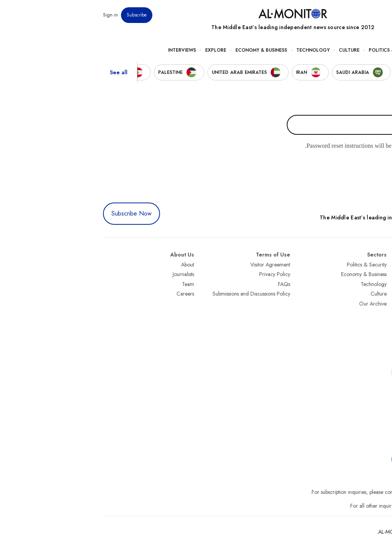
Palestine (376, 314)
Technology (216, 50)
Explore (119, 50)
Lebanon (376, 343)
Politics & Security (296, 50)
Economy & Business (164, 50)
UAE (381, 294)
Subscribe (40, 15)
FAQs (187, 284)
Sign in (14, 15)
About (91, 265)
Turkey (379, 265)
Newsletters (355, 15)
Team (91, 284)
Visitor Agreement (173, 265)
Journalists (87, 274)
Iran (382, 284)
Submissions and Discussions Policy (154, 294)
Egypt (380, 323)
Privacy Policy (178, 274)
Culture (252, 50)
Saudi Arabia (372, 274)
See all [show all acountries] (22, 72)
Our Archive (276, 304)
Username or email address (346, 106)
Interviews (85, 50)
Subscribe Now (35, 213)
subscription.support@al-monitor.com (346, 492)
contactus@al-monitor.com (357, 506)
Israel (380, 304)
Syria (380, 353)
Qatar (379, 333)
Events (330, 15)
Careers (88, 294)
